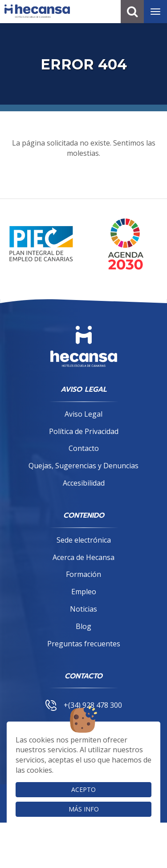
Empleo (84, 592)
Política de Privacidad (84, 431)
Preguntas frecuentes (84, 644)
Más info (84, 809)
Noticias (83, 609)
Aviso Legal (83, 414)
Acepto (83, 789)
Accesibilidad (84, 483)
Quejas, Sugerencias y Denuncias (83, 466)
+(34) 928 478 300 (84, 705)
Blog (83, 626)
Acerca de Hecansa (83, 557)
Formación (83, 574)
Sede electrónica (84, 540)
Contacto (84, 448)
